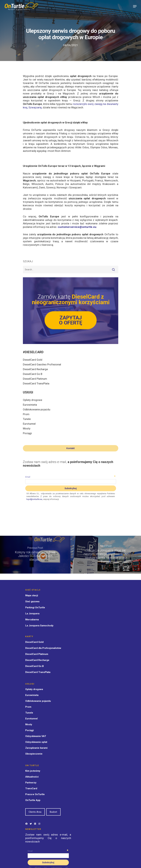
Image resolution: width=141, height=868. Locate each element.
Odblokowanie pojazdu (37, 409)
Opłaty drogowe (33, 400)
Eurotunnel (29, 424)
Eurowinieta (30, 405)
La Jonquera (32, 614)
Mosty (27, 428)
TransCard (31, 788)
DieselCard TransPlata (36, 383)
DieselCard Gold (33, 360)
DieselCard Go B (33, 374)
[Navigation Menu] (135, 6)
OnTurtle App (33, 800)
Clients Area (35, 812)
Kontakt (70, 448)
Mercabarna (32, 620)
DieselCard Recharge (35, 369)
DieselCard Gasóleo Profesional (42, 364)
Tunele (27, 419)
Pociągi (27, 433)
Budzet (53, 812)
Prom (26, 414)
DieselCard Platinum (35, 379)
